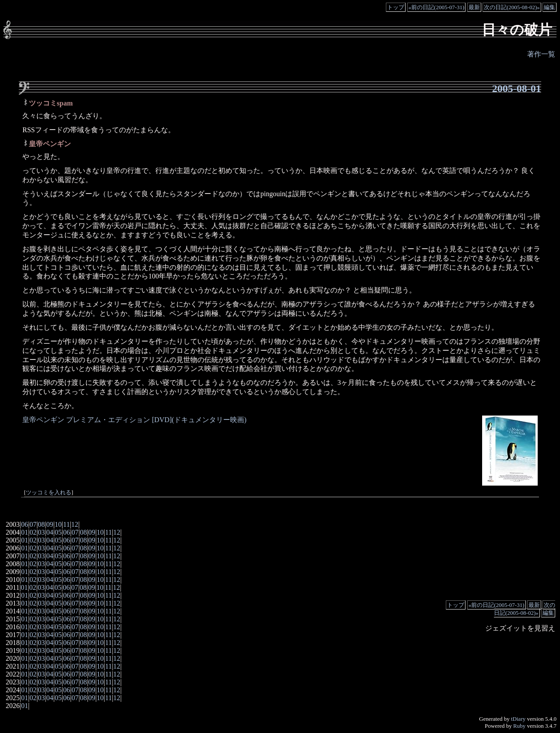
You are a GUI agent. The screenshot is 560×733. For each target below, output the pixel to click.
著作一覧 (541, 54)
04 (50, 532)
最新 (474, 7)
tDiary (518, 719)
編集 (549, 7)
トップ (396, 7)
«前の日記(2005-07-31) (437, 7)
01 (24, 532)
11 (66, 524)
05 (58, 532)
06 (24, 524)
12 (75, 524)
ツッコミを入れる (49, 493)
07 (33, 524)
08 (42, 524)
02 (33, 532)
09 (50, 524)
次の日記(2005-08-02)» (512, 7)
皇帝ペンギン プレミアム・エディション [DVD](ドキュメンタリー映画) (134, 420)
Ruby (519, 726)
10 (58, 524)
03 (42, 532)
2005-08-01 (517, 88)
